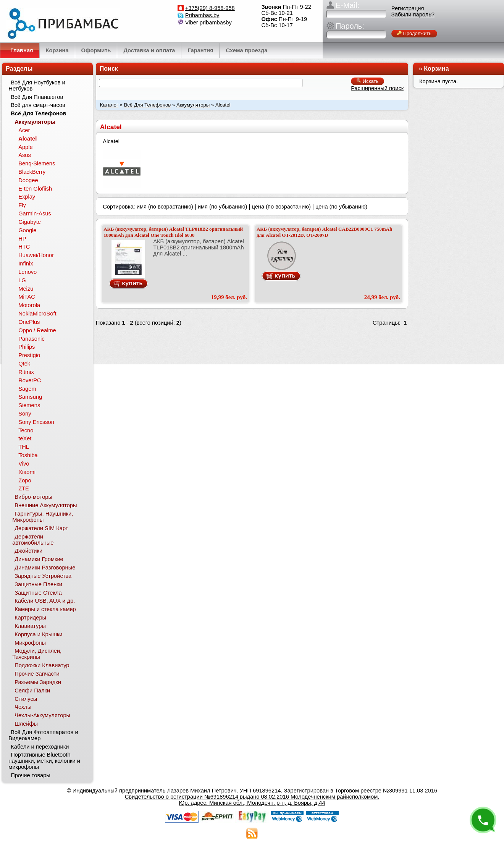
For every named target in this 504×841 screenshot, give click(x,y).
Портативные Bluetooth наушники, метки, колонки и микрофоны (44, 761)
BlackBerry (32, 172)
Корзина (436, 69)
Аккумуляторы (193, 105)
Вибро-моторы (33, 497)
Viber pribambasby (208, 23)
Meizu (26, 289)
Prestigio (29, 355)
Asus (25, 155)
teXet (25, 438)
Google (27, 230)
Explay (27, 197)
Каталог (109, 105)
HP (22, 239)
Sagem (27, 389)
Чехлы (23, 707)
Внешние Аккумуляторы (46, 505)
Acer (24, 130)
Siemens (29, 405)
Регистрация (408, 8)
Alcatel (27, 139)
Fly (22, 205)
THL (24, 447)
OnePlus (29, 322)
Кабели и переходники (40, 747)
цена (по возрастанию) (281, 207)
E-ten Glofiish (35, 189)
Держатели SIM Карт (41, 528)
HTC (24, 247)
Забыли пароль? (413, 15)
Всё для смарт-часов (38, 105)
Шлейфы (26, 724)
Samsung (30, 397)
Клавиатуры (30, 626)
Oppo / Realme (37, 330)
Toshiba (28, 455)
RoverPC (30, 380)
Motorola (29, 305)
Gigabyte (30, 222)
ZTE (24, 488)
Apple (26, 147)
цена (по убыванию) (341, 207)
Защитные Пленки (38, 584)
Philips (27, 347)
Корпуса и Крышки (38, 634)
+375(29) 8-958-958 (210, 8)
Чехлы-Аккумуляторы (42, 715)
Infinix (26, 264)
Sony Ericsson (36, 422)
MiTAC (27, 297)
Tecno (26, 430)
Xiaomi (27, 472)
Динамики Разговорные (45, 568)
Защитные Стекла (38, 593)
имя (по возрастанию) (165, 207)
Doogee (28, 180)
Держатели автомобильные (33, 540)
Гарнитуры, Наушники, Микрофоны (43, 517)
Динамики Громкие (39, 559)
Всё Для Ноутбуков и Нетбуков (37, 86)
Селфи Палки (32, 691)
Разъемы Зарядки (38, 682)
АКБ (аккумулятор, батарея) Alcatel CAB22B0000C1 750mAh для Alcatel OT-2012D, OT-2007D (324, 232)
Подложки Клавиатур (42, 665)
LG (22, 280)
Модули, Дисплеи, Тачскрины (37, 654)
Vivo (24, 464)
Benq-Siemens (37, 163)
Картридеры (30, 618)
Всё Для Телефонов (147, 105)
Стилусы (26, 699)
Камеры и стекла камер (45, 609)
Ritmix (26, 372)
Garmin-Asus (35, 213)
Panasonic (31, 339)
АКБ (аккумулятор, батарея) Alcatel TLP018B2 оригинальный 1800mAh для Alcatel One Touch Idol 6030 (173, 232)
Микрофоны (30, 643)
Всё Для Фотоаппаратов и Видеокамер (43, 735)
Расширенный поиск (377, 88)
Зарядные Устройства (43, 576)
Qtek (24, 364)
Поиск (109, 69)
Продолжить (414, 33)
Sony (25, 414)
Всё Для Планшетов (37, 97)
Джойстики (28, 551)
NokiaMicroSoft (37, 314)
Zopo (25, 480)
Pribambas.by (202, 15)
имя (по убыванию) (223, 207)
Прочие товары (31, 775)
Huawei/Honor (36, 255)
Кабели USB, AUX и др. (45, 601)
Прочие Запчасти (37, 674)
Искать (367, 81)
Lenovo (27, 272)
